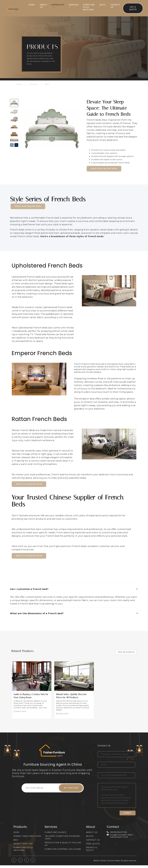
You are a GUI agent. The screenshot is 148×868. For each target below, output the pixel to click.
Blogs (90, 836)
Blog (102, 5)
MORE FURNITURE (24, 846)
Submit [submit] (128, 813)
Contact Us (115, 6)
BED (16, 843)
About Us (44, 6)
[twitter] (20, 863)
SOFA (16, 832)
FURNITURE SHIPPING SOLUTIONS (63, 849)
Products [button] (58, 5)
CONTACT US (93, 840)
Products (33, 84)
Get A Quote (133, 8)
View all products (126, 652)
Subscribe (71, 788)
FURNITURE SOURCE (56, 832)
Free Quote (93, 844)
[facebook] (27, 863)
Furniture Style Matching (89, 7)
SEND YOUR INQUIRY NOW (104, 169)
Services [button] (74, 5)
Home (32, 5)
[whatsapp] (14, 863)
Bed (47, 84)
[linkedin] (33, 863)
